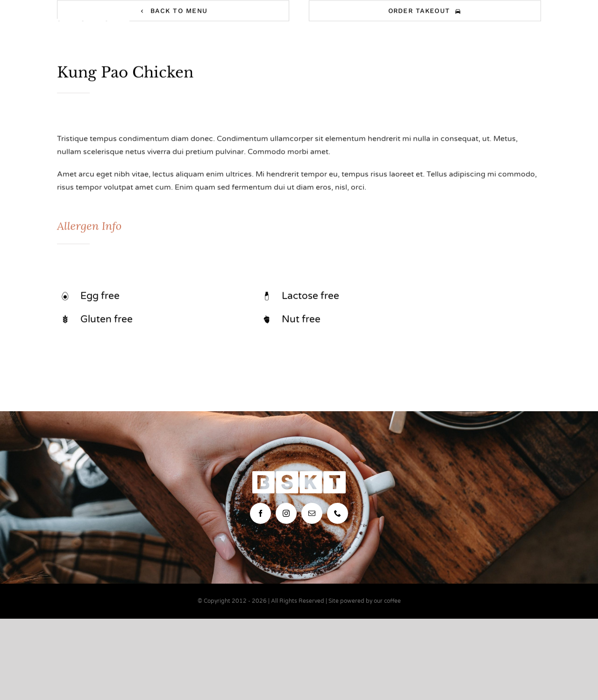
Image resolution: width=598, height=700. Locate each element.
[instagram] (286, 513)
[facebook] (260, 513)
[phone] (338, 513)
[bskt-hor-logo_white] (83, 22)
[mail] (312, 513)
